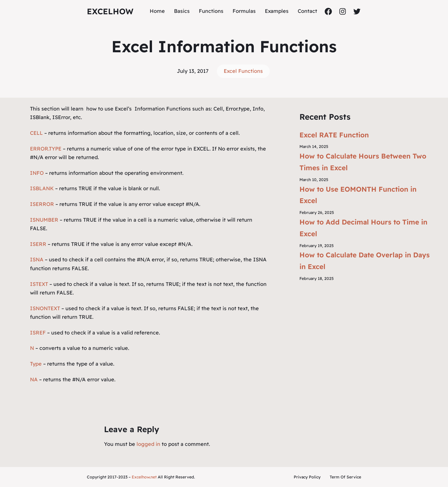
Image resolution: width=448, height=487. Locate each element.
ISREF (38, 333)
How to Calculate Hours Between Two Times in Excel (363, 162)
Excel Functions (243, 71)
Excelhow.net (144, 477)
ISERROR (43, 204)
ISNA (37, 259)
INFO (37, 173)
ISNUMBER (44, 220)
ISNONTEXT (45, 308)
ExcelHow (110, 11)
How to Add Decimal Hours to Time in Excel (363, 228)
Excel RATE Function (334, 135)
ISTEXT (39, 284)
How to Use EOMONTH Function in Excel (358, 195)
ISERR (38, 244)
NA (34, 379)
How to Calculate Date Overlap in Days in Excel (365, 261)
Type (36, 364)
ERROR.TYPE (46, 149)
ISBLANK (42, 188)
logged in (148, 444)
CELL (36, 133)
